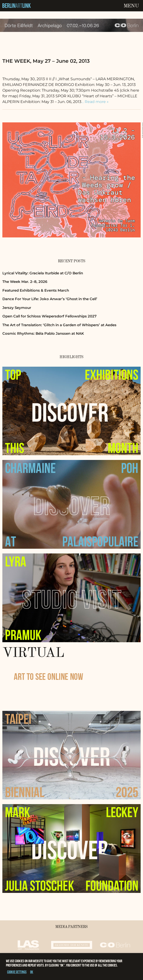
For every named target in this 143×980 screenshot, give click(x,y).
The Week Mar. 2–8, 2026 (25, 282)
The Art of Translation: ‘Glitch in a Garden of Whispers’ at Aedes (59, 325)
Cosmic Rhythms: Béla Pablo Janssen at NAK (43, 333)
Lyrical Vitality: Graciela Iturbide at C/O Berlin (43, 273)
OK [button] (32, 972)
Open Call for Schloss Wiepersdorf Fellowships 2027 (49, 316)
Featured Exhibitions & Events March (36, 290)
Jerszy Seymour (17, 308)
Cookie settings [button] (17, 972)
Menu (131, 6)
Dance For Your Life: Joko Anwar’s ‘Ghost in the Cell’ (50, 299)
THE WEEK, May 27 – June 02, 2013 (46, 61)
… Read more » (95, 102)
